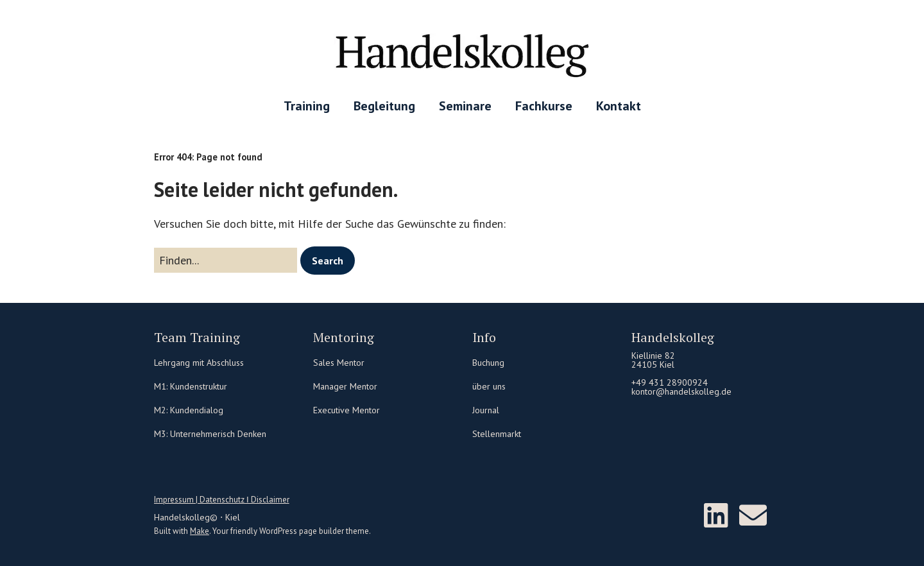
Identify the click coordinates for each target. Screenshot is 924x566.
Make (200, 531)
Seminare (465, 106)
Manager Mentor (345, 386)
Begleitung (384, 106)
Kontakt (619, 106)
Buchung (488, 363)
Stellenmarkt (497, 434)
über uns (489, 386)
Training (307, 106)
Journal (486, 410)
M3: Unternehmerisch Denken (210, 434)
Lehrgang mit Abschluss (199, 363)
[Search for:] (226, 260)
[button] (328, 261)
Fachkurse (544, 106)
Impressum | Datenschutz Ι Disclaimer (222, 500)
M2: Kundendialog (189, 410)
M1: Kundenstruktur (191, 386)
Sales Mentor (339, 363)
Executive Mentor (346, 410)
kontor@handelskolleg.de (681, 391)
